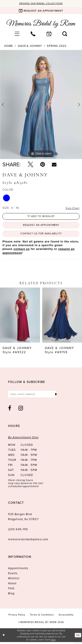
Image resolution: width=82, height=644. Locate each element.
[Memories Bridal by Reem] (41, 24)
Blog (11, 595)
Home (9, 46)
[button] (17, 34)
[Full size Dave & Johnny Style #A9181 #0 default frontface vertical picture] (41, 105)
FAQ (11, 590)
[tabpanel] (41, 105)
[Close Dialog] (4, 637)
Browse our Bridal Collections (41, 4)
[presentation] (20, 317)
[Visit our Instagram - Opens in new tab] (21, 410)
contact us (22, 251)
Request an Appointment (41, 226)
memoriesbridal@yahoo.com (28, 541)
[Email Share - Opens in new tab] (54, 165)
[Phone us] (33, 34)
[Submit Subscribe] (56, 396)
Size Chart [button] (72, 208)
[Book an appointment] (41, 11)
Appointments (18, 570)
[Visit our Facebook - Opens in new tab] (10, 410)
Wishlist (14, 580)
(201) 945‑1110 (18, 531)
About (12, 585)
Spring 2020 (57, 46)
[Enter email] (34, 396)
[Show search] (65, 34)
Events (13, 575)
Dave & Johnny (30, 46)
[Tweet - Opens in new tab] (31, 165)
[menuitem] (17, 34)
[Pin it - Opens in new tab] (43, 165)
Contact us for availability (41, 235)
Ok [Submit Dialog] (78, 637)
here (53, 642)
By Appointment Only (23, 439)
